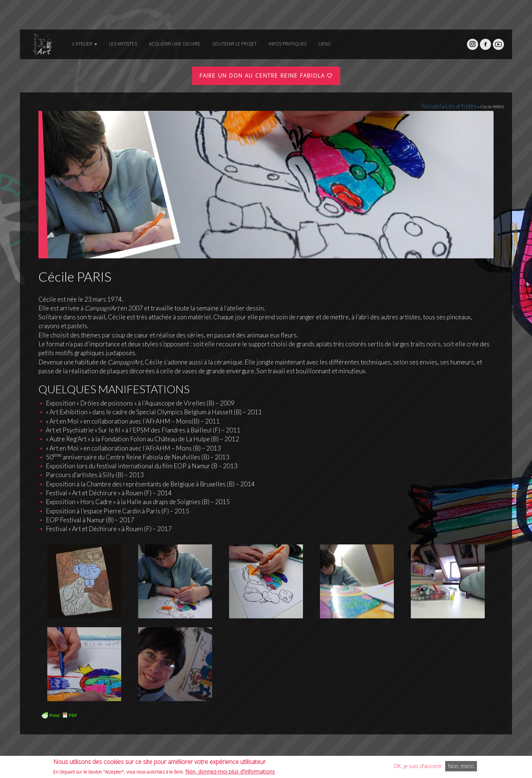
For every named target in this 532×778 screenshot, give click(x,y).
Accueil (446, 105)
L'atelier (85, 44)
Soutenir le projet (234, 44)
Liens (324, 44)
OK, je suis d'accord (417, 767)
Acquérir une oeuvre (175, 44)
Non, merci (461, 767)
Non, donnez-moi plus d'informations (230, 772)
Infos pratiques (288, 44)
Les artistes (123, 44)
